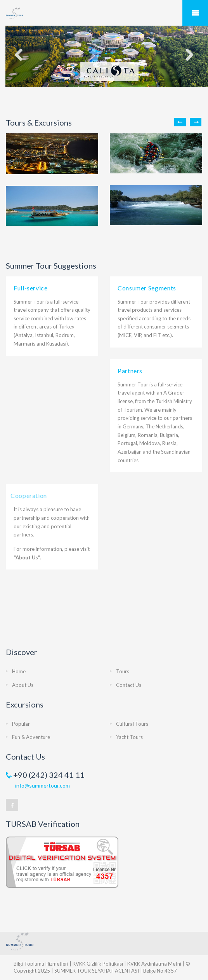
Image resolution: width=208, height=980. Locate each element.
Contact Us (129, 685)
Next (196, 122)
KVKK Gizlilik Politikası (98, 964)
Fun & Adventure (31, 737)
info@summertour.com (42, 785)
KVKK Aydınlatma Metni (154, 964)
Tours (123, 671)
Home (19, 671)
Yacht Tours (129, 737)
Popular (21, 724)
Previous (180, 122)
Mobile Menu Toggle (195, 13)
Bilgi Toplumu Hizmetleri (41, 964)
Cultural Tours (132, 724)
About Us (23, 685)
